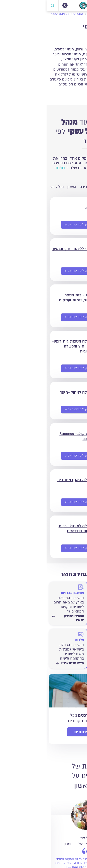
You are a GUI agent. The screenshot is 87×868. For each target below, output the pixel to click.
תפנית (44, 208)
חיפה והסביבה (44, 187)
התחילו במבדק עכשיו (65, 618)
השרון (25, 187)
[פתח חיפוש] (6, 6)
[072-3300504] (18, 5)
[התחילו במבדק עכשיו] (65, 599)
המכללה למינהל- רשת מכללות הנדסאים (31, 528)
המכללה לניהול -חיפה (31, 392)
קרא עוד (75, 93)
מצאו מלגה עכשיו (24, 663)
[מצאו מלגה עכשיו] (21, 646)
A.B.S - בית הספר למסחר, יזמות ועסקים (31, 298)
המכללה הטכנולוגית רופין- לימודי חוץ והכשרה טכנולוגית (27, 346)
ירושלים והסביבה (71, 187)
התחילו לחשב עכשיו (65, 663)
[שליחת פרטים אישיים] (32, 225)
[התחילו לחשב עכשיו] (65, 646)
